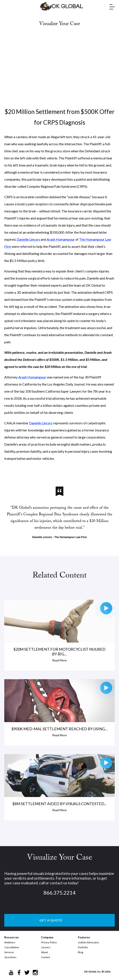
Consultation (12, 947)
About (45, 952)
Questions (10, 957)
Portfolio (83, 947)
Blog (80, 952)
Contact (46, 957)
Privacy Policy (49, 942)
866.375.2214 (59, 893)
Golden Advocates (89, 942)
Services (9, 952)
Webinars (10, 942)
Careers (46, 947)
